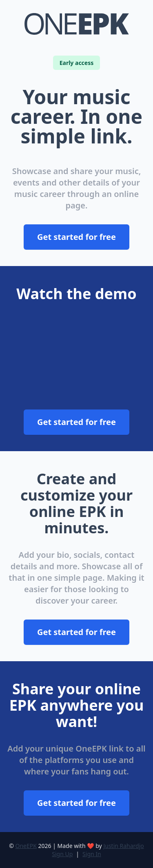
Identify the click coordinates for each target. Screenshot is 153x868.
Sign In (92, 854)
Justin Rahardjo (123, 846)
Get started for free (76, 237)
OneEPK (26, 846)
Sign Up (62, 854)
